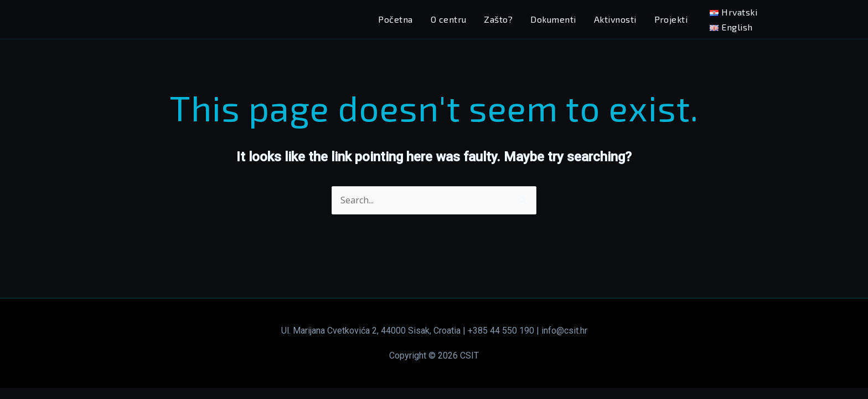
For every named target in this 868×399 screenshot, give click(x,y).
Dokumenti (553, 19)
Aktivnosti (615, 19)
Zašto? (498, 19)
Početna (395, 19)
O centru (449, 19)
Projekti (671, 19)
